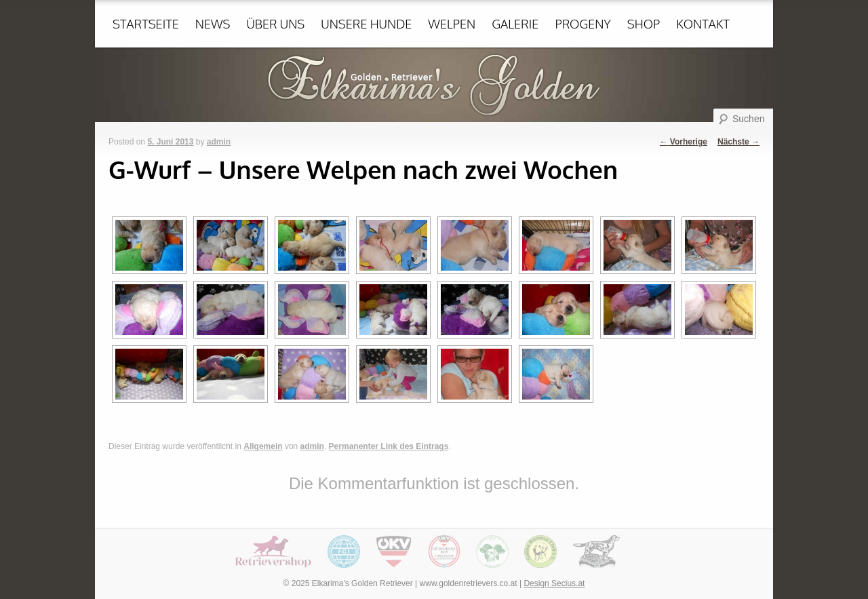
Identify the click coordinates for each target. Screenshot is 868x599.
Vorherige (684, 142)
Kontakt (703, 24)
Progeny (583, 24)
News (213, 24)
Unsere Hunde (366, 24)
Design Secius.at (554, 583)
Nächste (738, 142)
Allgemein (263, 446)
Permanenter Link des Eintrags (389, 446)
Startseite (146, 24)
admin (219, 142)
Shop (644, 24)
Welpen (452, 24)
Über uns (275, 24)
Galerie (515, 24)
